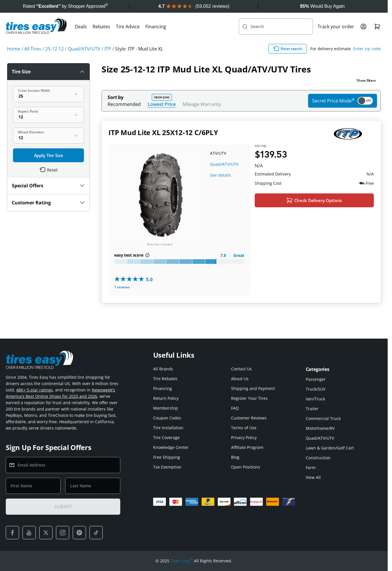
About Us (240, 379)
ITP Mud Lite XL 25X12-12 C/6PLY (163, 132)
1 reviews (122, 287)
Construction (318, 458)
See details (221, 175)
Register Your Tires (249, 398)
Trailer (312, 409)
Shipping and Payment (253, 388)
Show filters (366, 80)
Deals (81, 27)
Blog (235, 457)
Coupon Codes (167, 418)
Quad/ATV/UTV (224, 164)
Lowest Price (162, 104)
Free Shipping (167, 457)
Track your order (336, 27)
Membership (166, 408)
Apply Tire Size (49, 155)
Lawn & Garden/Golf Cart (330, 448)
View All (313, 477)
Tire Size (48, 72)
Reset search (288, 49)
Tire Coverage (166, 437)
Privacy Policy (244, 437)
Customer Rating (48, 203)
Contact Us (241, 369)
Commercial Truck (323, 418)
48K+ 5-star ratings (34, 390)
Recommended (124, 104)
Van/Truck (315, 399)
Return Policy (166, 398)
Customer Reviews (249, 418)
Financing (156, 27)
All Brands (163, 369)
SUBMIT (63, 507)
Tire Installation (168, 428)
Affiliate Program (247, 447)
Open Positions (246, 467)
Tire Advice (128, 27)
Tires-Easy (182, 561)
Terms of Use (244, 428)
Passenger (316, 379)
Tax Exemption (167, 467)
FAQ (235, 408)
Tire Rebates (165, 379)
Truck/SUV (316, 389)
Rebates (101, 27)
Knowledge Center (171, 447)
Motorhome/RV (320, 428)
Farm (311, 468)
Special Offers (48, 186)
